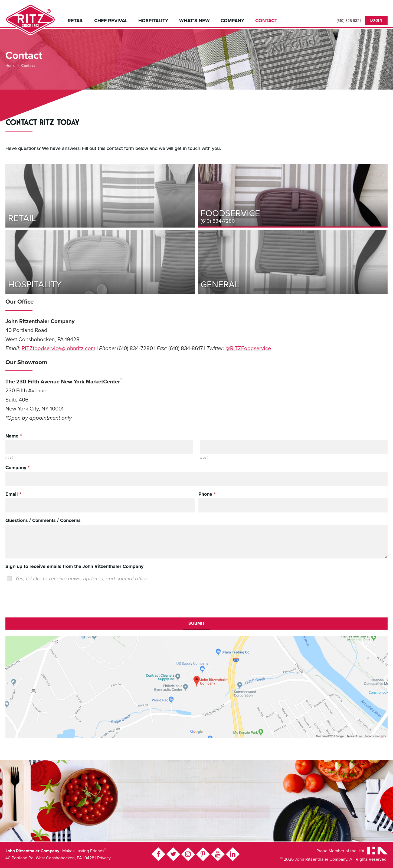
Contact (266, 21)
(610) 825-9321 (349, 21)
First (9, 458)
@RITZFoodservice (248, 348)
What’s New (194, 21)
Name (14, 436)
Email (13, 494)
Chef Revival (111, 21)
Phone (207, 494)
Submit (196, 623)
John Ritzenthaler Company (30, 20)
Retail (76, 21)
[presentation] (47, 599)
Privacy (104, 858)
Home (10, 66)
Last (204, 458)
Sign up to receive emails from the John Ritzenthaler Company (74, 566)
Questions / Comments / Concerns (43, 521)
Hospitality (153, 21)
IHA (361, 851)
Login (376, 20)
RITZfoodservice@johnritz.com (58, 348)
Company (232, 21)
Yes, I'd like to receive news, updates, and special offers (82, 579)
